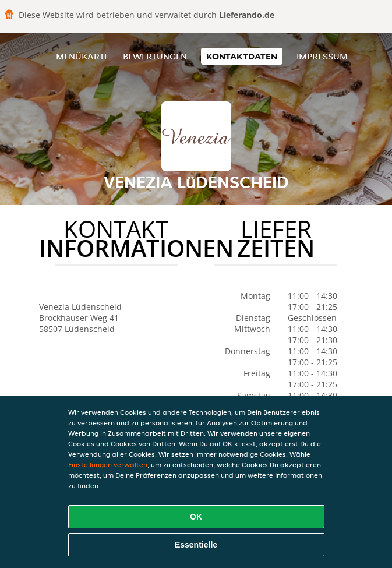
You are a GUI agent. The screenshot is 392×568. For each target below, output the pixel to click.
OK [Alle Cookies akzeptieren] (196, 517)
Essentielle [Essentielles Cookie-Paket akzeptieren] (196, 545)
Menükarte (82, 56)
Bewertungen (155, 56)
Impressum (322, 56)
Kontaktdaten (242, 56)
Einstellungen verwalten (108, 465)
